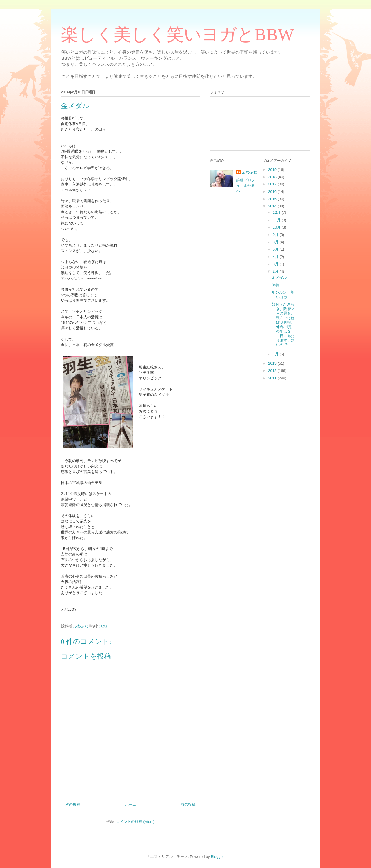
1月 (276, 354)
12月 (277, 212)
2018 (273, 177)
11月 (277, 220)
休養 (275, 285)
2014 (273, 206)
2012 (273, 371)
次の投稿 (73, 804)
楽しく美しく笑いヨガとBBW (178, 34)
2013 (273, 363)
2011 (273, 378)
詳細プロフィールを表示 (246, 185)
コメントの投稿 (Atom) (135, 822)
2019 (273, 170)
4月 (276, 257)
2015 (273, 199)
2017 (273, 184)
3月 (276, 264)
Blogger (217, 857)
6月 (276, 249)
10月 (277, 227)
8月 (276, 242)
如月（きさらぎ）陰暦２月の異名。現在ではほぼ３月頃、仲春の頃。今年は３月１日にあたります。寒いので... (283, 325)
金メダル (279, 278)
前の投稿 (188, 804)
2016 (273, 192)
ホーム (131, 804)
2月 (276, 271)
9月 (276, 235)
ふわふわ (250, 172)
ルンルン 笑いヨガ (283, 295)
